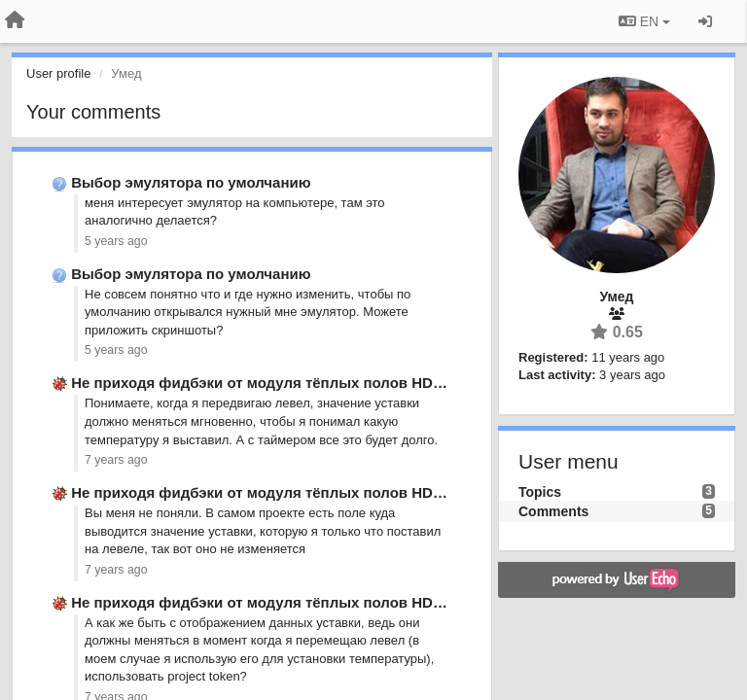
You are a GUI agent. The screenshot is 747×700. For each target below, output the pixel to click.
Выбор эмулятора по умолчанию (191, 182)
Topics (540, 492)
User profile (58, 73)
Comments (553, 511)
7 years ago (116, 460)
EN (644, 21)
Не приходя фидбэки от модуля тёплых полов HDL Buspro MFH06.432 (324, 383)
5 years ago (116, 241)
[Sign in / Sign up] (705, 21)
